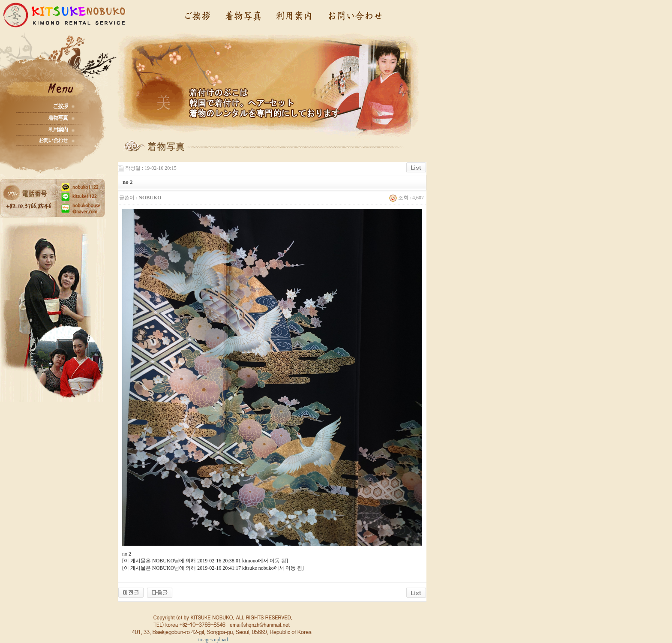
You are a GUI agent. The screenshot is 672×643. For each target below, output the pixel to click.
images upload (213, 640)
